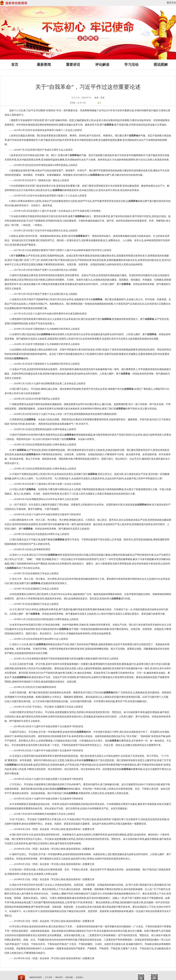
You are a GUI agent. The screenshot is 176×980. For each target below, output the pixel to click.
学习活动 (131, 65)
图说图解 (161, 65)
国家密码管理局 (36, 977)
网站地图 (69, 977)
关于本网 (49, 977)
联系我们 (80, 977)
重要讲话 (73, 65)
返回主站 (171, 3)
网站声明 (59, 977)
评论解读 (102, 65)
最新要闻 (44, 65)
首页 (15, 65)
